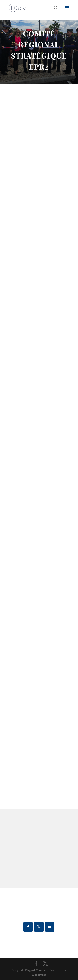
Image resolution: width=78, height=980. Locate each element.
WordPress (39, 975)
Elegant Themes (36, 970)
